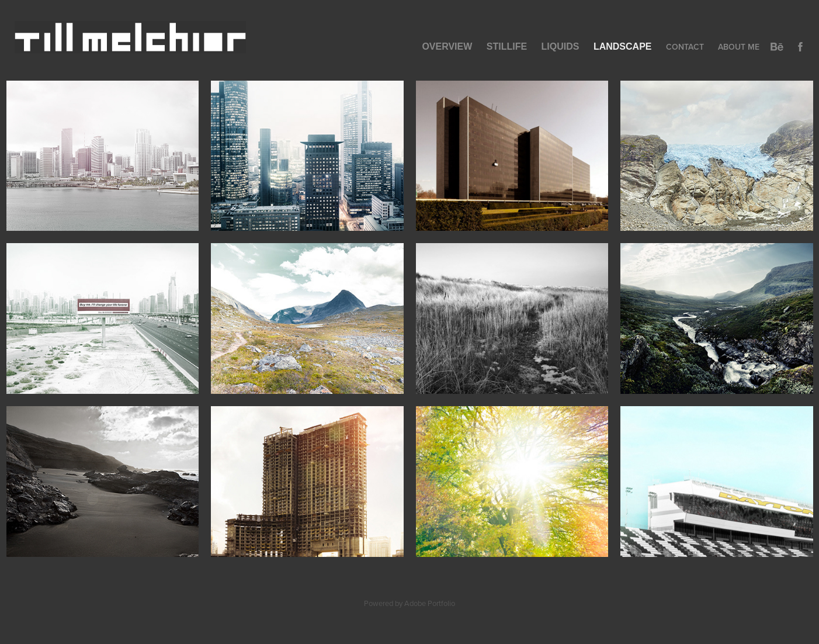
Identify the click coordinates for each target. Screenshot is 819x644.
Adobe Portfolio (430, 603)
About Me (739, 47)
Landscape (623, 46)
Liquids (561, 46)
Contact (685, 47)
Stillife (507, 46)
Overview (447, 46)
